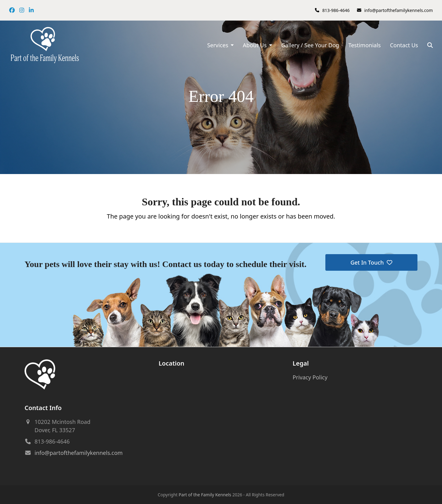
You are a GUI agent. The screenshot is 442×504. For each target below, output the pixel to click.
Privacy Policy (310, 377)
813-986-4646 (336, 10)
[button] (430, 45)
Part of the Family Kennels (205, 495)
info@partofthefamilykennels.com (399, 10)
